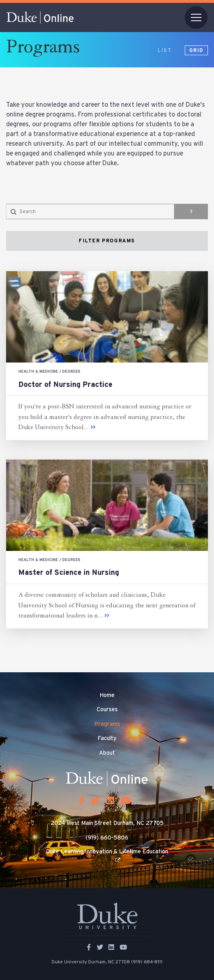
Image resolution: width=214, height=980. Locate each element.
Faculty (107, 738)
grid (196, 50)
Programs (107, 724)
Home (107, 695)
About (107, 753)
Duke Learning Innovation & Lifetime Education (107, 852)
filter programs (107, 241)
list (165, 50)
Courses (107, 710)
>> (93, 427)
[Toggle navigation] (196, 17)
